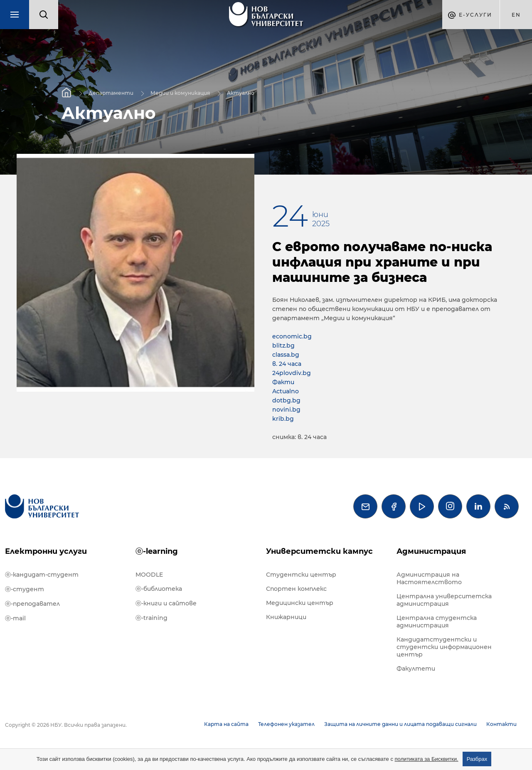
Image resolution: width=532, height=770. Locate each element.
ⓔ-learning (157, 551)
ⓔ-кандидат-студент (42, 575)
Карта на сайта (226, 724)
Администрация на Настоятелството (429, 578)
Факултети (416, 669)
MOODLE (149, 575)
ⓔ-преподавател (32, 604)
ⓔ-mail (15, 618)
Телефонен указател (286, 724)
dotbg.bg (286, 400)
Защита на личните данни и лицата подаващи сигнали (400, 724)
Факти (283, 382)
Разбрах (477, 759)
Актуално (241, 93)
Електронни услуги (46, 551)
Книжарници (286, 617)
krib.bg (283, 419)
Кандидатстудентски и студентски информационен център (444, 647)
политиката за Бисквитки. (427, 759)
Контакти (501, 724)
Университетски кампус (319, 551)
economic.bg (292, 336)
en (516, 15)
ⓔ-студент (25, 589)
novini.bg (286, 410)
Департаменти (111, 93)
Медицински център (300, 603)
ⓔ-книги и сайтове (166, 603)
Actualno (286, 391)
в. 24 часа (287, 364)
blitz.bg (283, 346)
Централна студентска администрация (437, 622)
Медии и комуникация (180, 93)
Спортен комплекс (296, 589)
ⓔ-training (151, 618)
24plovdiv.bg (292, 373)
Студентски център (301, 575)
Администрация (431, 551)
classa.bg (286, 355)
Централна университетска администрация (444, 600)
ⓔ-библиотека (159, 589)
